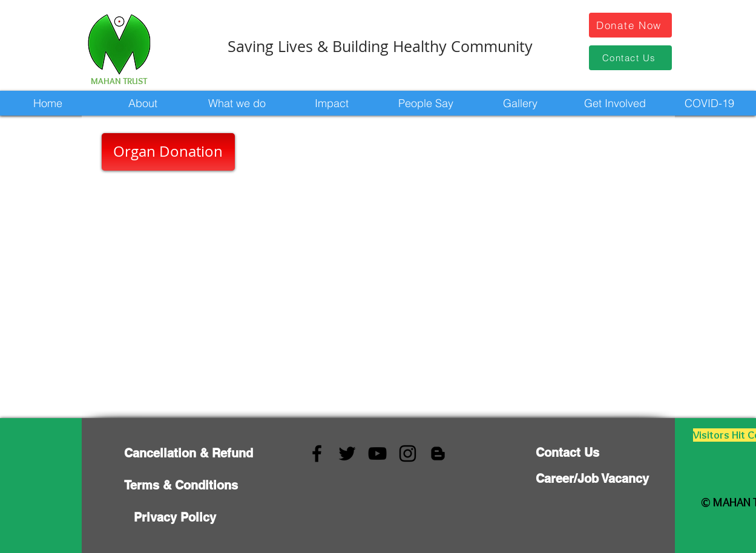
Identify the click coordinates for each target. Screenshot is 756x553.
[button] (142, 103)
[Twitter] (347, 453)
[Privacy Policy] (175, 517)
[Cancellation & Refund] (189, 453)
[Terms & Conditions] (181, 485)
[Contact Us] (630, 58)
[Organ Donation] (168, 152)
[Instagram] (408, 453)
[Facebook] (317, 453)
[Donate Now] (630, 25)
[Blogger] (438, 453)
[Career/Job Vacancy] (592, 479)
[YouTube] (377, 453)
